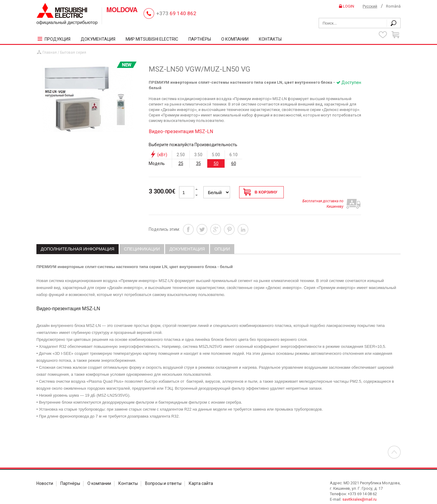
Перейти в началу (394, 442)
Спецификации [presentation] (142, 239)
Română (393, 6)
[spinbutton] (187, 189)
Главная (50, 49)
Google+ (216, 219)
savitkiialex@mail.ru (359, 489)
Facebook (188, 219)
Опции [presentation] (222, 239)
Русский (370, 6)
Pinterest (229, 219)
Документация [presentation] (187, 239)
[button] (197, 186)
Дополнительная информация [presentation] (78, 239)
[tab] (78, 239)
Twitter (202, 219)
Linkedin (243, 219)
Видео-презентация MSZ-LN (181, 128)
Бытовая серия (73, 49)
